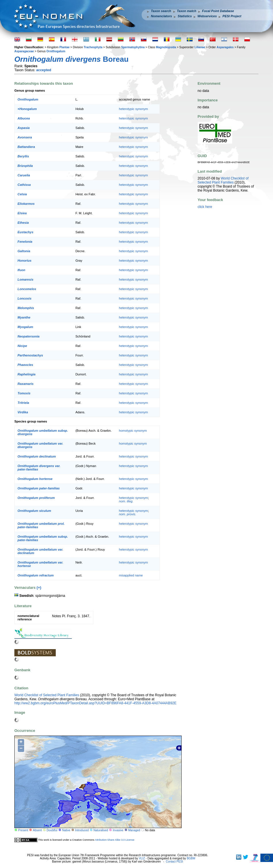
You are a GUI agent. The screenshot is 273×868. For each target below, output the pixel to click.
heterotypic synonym (133, 109)
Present (23, 830)
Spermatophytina (133, 47)
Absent (38, 830)
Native (66, 830)
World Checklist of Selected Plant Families (47, 695)
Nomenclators (161, 16)
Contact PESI (174, 862)
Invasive (118, 830)
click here (205, 207)
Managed (134, 830)
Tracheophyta (93, 47)
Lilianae (200, 47)
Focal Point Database (218, 11)
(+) (39, 588)
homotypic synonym (133, 431)
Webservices (207, 16)
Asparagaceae (24, 51)
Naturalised (101, 830)
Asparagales (225, 47)
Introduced (82, 830)
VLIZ (142, 858)
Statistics (185, 16)
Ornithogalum (56, 51)
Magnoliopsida (166, 47)
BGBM (191, 858)
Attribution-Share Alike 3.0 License (115, 840)
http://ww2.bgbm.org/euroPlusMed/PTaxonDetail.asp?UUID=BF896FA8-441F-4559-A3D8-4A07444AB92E (95, 703)
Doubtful (52, 830)
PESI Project (232, 16)
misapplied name (131, 575)
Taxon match (187, 11)
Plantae (64, 47)
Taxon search (161, 11)
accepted (44, 70)
